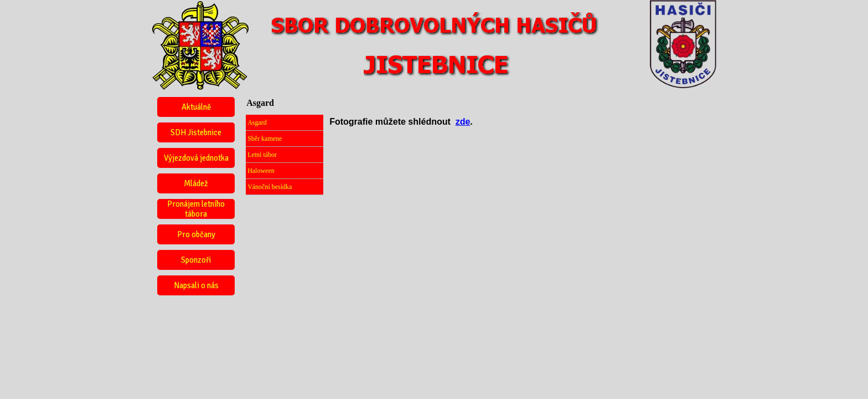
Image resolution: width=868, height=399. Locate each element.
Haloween (261, 171)
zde (463, 122)
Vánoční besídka (270, 187)
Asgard (257, 122)
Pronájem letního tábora (196, 209)
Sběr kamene (265, 139)
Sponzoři (196, 260)
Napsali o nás (196, 285)
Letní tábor (262, 155)
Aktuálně (196, 107)
